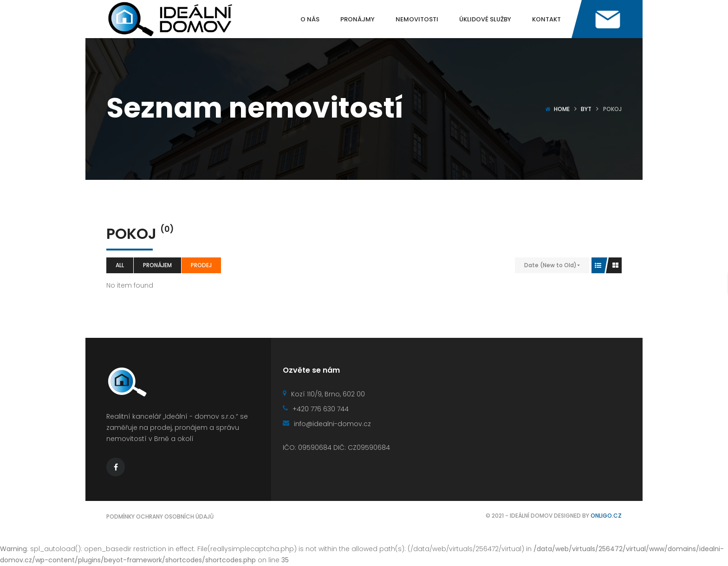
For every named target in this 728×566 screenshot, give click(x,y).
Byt (586, 109)
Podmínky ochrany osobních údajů (160, 517)
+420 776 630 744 (316, 409)
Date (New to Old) (550, 265)
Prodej (201, 265)
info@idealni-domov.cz (327, 424)
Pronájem (157, 265)
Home (562, 109)
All (120, 265)
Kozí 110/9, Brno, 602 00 (324, 394)
